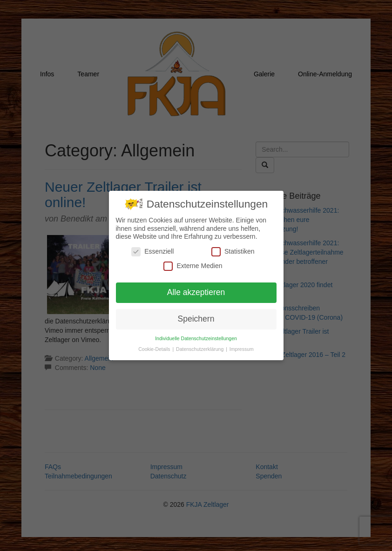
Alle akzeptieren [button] (196, 292)
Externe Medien (193, 265)
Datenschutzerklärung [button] (200, 349)
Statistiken (233, 251)
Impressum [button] (242, 349)
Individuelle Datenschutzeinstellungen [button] (196, 338)
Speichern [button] (196, 318)
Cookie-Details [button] (155, 349)
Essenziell (152, 251)
